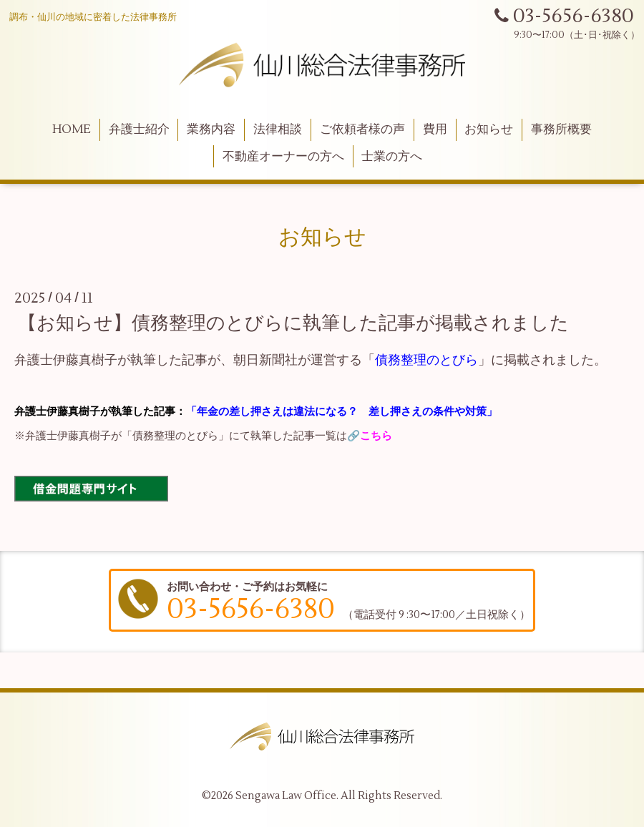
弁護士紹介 (139, 129)
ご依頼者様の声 (362, 129)
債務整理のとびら (426, 360)
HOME (72, 129)
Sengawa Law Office (286, 796)
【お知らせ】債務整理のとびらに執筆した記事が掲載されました (293, 323)
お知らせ (489, 129)
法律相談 (278, 129)
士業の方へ (392, 157)
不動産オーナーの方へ (283, 157)
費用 (435, 129)
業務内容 (211, 129)
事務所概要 (561, 129)
